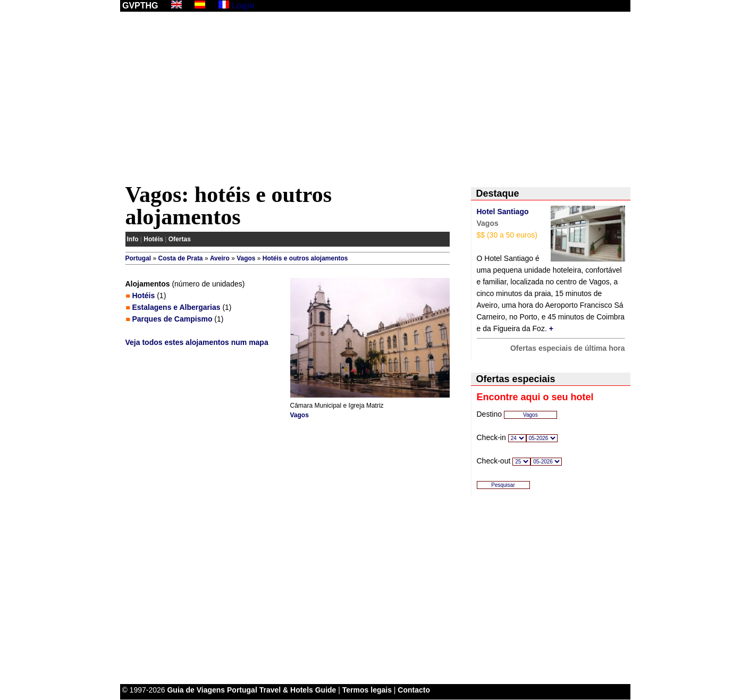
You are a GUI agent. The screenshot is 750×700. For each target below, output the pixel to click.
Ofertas (180, 239)
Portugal (138, 258)
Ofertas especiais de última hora (568, 348)
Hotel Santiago (503, 212)
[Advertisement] (375, 99)
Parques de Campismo (172, 319)
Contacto (414, 690)
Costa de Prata (181, 258)
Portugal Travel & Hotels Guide (281, 690)
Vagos (246, 258)
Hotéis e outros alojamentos (305, 258)
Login (243, 6)
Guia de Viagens (196, 690)
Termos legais (367, 690)
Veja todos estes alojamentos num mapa (197, 342)
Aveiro (220, 258)
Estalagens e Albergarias (176, 307)
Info (133, 239)
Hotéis (153, 239)
